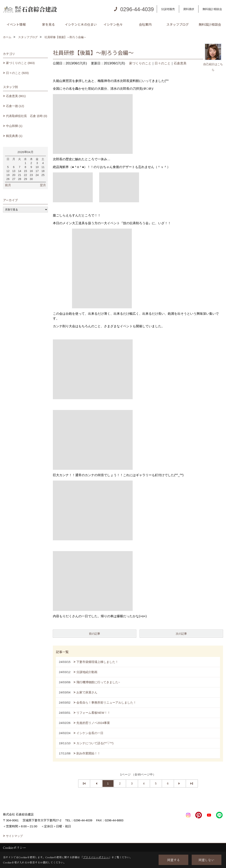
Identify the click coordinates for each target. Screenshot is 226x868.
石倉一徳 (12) (15, 106)
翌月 (43, 185)
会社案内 (145, 24)
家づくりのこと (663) (20, 63)
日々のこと (163, 63)
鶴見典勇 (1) (14, 136)
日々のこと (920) (17, 73)
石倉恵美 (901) (16, 96)
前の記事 (95, 634)
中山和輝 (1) (14, 126)
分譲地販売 (168, 9)
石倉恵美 (180, 63)
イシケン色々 (113, 24)
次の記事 (181, 634)
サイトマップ (14, 836)
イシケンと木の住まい (81, 24)
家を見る (48, 24)
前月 (8, 185)
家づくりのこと (140, 63)
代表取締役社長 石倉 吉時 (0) (27, 116)
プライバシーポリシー (96, 857)
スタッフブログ (178, 24)
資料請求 (189, 9)
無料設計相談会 (212, 9)
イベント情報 (16, 24)
